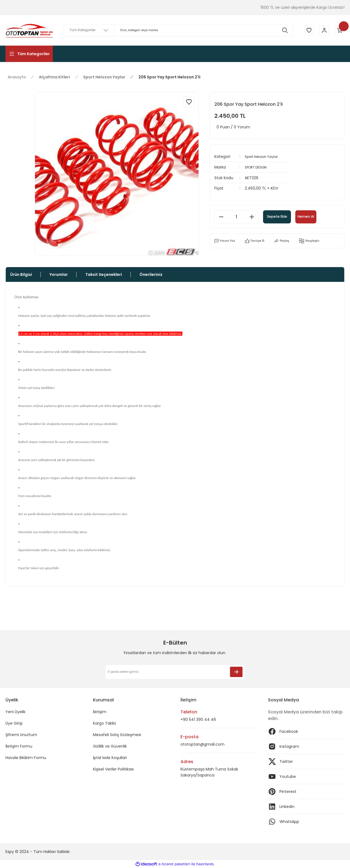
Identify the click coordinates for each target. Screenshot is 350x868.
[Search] (177, 30)
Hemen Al (323, 216)
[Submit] (236, 672)
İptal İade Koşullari (110, 758)
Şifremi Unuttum (21, 735)
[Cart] (339, 30)
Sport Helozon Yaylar (264, 157)
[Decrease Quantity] (221, 216)
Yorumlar (59, 274)
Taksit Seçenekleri (104, 274)
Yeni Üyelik (15, 712)
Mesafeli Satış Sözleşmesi (117, 735)
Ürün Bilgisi (21, 274)
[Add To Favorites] (189, 102)
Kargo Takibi (104, 723)
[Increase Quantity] (252, 216)
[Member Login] (323, 30)
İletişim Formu (19, 746)
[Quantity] (237, 216)
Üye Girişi (14, 723)
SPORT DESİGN (258, 167)
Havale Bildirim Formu (26, 758)
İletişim (100, 712)
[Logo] (29, 30)
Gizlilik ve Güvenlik (110, 746)
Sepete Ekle (283, 216)
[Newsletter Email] (175, 672)
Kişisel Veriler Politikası (113, 769)
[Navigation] (29, 54)
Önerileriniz (151, 274)
